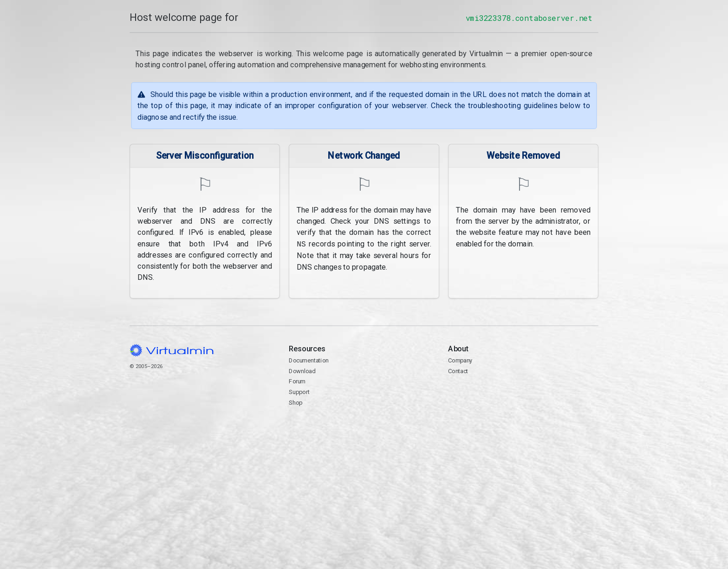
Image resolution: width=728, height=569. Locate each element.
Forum (297, 381)
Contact (523, 398)
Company (460, 360)
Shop (296, 403)
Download (302, 371)
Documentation (309, 360)
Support (299, 392)
